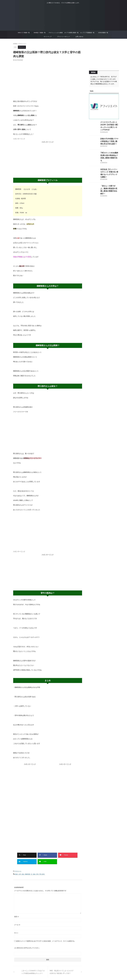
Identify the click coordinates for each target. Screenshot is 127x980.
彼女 (23, 872)
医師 (16, 872)
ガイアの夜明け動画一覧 (71, 33)
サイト (16, 930)
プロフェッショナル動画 (56, 33)
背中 (38, 872)
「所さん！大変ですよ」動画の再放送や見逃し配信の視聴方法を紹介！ (109, 180)
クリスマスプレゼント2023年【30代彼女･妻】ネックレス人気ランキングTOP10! (109, 124)
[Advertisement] (48, 157)
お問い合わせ (79, 37)
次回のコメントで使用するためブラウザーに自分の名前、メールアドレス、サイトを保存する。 (46, 938)
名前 (16, 914)
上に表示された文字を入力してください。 (27, 945)
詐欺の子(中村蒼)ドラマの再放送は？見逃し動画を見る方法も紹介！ (109, 138)
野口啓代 (42, 872)
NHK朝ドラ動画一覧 (40, 33)
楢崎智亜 (28, 872)
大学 (20, 872)
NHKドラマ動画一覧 (24, 33)
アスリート (18, 869)
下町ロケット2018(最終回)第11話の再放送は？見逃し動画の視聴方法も (110, 152)
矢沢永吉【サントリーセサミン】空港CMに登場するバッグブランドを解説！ (109, 166)
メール (17, 922)
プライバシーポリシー (63, 37)
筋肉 (34, 872)
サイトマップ (48, 37)
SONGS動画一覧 (103, 33)
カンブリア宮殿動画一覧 (87, 33)
